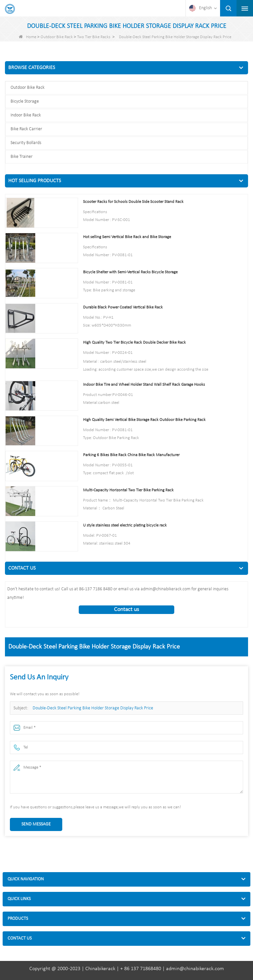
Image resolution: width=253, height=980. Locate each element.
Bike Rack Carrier (26, 129)
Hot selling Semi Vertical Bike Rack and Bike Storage (127, 237)
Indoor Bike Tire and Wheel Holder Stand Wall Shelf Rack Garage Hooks (144, 385)
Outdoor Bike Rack (57, 37)
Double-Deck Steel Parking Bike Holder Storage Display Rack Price (93, 708)
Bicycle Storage (25, 101)
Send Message (36, 824)
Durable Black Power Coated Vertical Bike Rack (123, 307)
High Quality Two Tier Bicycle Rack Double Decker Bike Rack (134, 343)
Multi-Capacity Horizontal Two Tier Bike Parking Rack (128, 490)
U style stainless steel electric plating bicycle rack (125, 525)
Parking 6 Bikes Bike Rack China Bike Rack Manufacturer (131, 455)
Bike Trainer (22, 157)
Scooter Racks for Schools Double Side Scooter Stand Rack (133, 202)
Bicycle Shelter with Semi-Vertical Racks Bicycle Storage (130, 272)
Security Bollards (26, 143)
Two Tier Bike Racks (94, 37)
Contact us (126, 610)
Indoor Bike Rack (26, 115)
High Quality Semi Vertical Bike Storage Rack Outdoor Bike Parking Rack (144, 420)
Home (28, 37)
